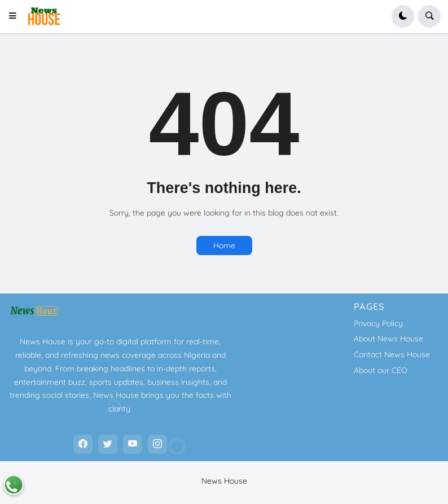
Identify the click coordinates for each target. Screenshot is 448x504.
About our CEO (381, 370)
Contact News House (392, 354)
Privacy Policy (378, 323)
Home (224, 246)
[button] (16, 16)
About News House (388, 339)
